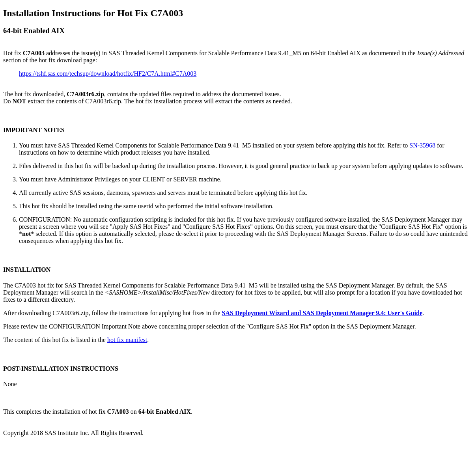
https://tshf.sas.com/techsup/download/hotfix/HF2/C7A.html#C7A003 (108, 74)
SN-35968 (422, 145)
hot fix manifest (127, 340)
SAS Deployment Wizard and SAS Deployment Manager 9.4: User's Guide (322, 313)
